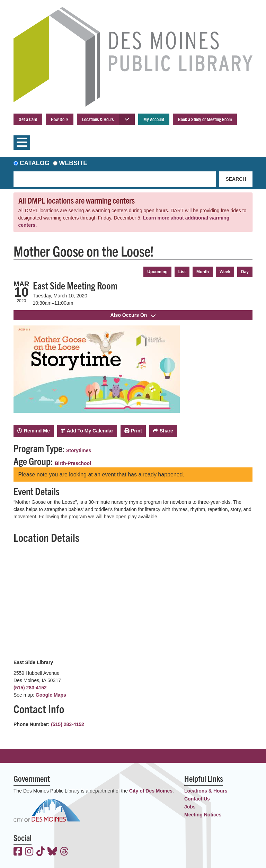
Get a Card (28, 119)
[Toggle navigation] (22, 143)
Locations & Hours (98, 119)
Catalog (35, 163)
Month (203, 272)
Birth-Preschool (73, 463)
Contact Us (197, 799)
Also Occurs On (133, 315)
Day (245, 272)
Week (225, 272)
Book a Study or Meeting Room (205, 119)
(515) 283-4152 (30, 688)
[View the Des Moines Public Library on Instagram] (29, 852)
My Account (154, 119)
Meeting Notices (203, 815)
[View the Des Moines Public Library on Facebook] (18, 852)
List (182, 272)
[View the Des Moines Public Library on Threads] (64, 852)
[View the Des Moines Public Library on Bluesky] (52, 852)
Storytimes (79, 450)
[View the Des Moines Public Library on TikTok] (41, 852)
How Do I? (60, 119)
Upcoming (157, 272)
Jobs (190, 807)
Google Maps (51, 695)
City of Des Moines (151, 791)
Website (73, 163)
